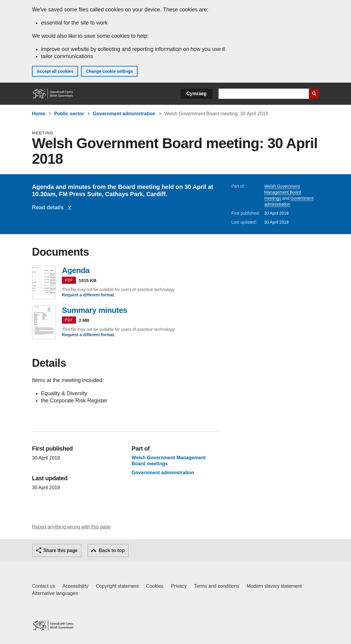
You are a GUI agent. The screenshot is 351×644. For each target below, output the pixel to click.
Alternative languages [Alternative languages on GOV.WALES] (55, 593)
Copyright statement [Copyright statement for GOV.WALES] (117, 586)
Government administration (124, 114)
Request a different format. (88, 295)
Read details (49, 207)
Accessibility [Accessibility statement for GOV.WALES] (75, 586)
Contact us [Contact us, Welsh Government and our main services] (43, 586)
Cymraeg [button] (197, 94)
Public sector (69, 114)
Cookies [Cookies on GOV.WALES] (155, 586)
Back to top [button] (112, 550)
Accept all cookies (55, 71)
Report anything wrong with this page (71, 527)
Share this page (60, 550)
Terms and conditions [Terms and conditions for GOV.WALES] (217, 586)
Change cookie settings (109, 71)
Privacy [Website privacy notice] (179, 586)
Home (39, 114)
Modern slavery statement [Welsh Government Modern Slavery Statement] (274, 586)
